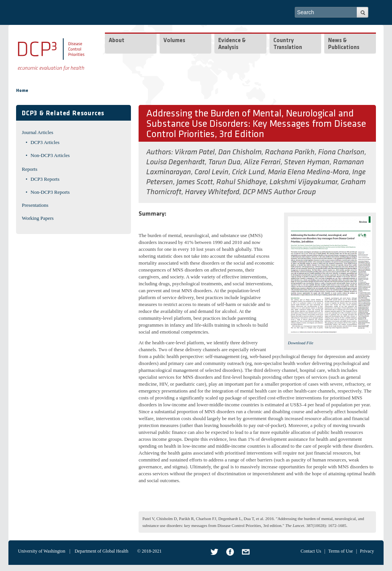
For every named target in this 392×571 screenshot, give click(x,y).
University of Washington (42, 551)
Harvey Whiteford (212, 192)
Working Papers (38, 218)
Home (22, 91)
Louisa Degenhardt (176, 162)
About (117, 41)
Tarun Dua (224, 162)
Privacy (367, 551)
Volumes (174, 41)
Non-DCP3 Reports (50, 192)
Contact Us (311, 551)
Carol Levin (212, 172)
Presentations (35, 205)
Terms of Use (340, 551)
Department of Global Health (101, 551)
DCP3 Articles (45, 142)
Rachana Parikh (290, 152)
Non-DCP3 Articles (50, 155)
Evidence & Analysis (232, 44)
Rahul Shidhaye (241, 182)
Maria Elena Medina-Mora (308, 172)
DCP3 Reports (45, 179)
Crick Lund (248, 172)
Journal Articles (38, 132)
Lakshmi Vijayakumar (303, 182)
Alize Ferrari (262, 162)
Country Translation (288, 44)
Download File (301, 343)
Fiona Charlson (341, 152)
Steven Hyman (307, 162)
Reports (29, 169)
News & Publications (344, 44)
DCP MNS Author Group (279, 192)
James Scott (195, 182)
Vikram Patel (195, 152)
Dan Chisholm (240, 152)
